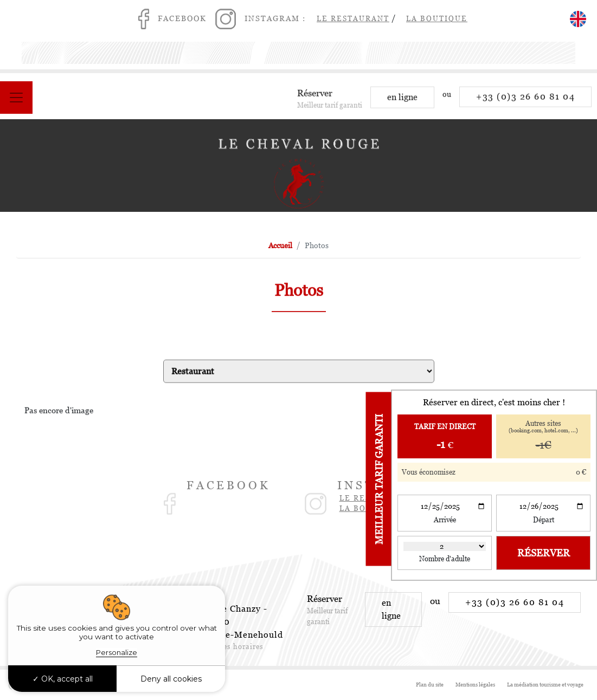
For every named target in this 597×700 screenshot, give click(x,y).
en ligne (402, 101)
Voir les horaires (233, 647)
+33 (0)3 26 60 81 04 (525, 101)
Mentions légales (475, 685)
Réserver (544, 553)
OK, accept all (63, 679)
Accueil (280, 245)
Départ (544, 520)
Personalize (117, 652)
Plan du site (430, 685)
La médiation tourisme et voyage (545, 685)
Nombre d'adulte (445, 559)
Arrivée (445, 520)
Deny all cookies (171, 679)
